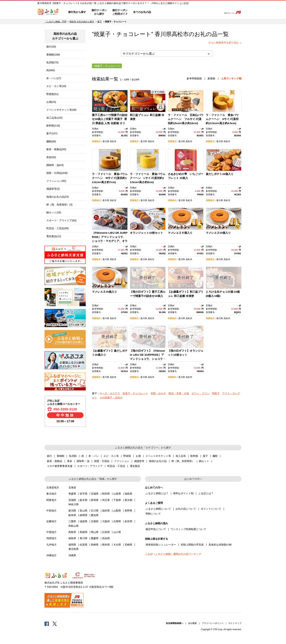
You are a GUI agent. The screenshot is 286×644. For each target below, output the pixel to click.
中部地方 (51, 511)
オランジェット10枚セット (146, 233)
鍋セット (204, 461)
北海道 (72, 487)
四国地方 (96, 141)
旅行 (49, 456)
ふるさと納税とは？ (157, 493)
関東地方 (51, 500)
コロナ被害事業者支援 (60, 466)
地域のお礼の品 (158, 461)
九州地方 (51, 545)
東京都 (128, 500)
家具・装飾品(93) (56, 149)
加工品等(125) (54, 118)
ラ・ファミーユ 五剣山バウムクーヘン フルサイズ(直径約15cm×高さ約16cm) (186, 119)
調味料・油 (83, 461)
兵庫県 (117, 521)
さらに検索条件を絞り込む (224, 43)
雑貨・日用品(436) (57, 173)
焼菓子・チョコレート (135, 393)
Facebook (47, 624)
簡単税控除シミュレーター (161, 545)
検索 (217, 12)
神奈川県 (74, 504)
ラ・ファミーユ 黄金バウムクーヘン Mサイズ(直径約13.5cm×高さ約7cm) (110, 178)
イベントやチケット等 (158, 456)
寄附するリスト (207, 12)
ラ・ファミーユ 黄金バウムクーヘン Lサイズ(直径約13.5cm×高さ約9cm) (148, 178)
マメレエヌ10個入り (218, 233)
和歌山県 (74, 526)
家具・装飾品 (55, 461)
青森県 (72, 494)
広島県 (106, 532)
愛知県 (95, 515)
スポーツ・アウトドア (90, 466)
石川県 (95, 511)
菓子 (100, 22)
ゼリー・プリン (200, 393)
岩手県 (84, 494)
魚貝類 (73, 456)
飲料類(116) (53, 126)
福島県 (128, 494)
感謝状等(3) (53, 189)
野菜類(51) (52, 94)
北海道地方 (53, 487)
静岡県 (84, 515)
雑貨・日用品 (102, 461)
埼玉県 (106, 500)
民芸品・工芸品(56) (58, 228)
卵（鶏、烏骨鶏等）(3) (59, 205)
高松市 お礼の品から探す (82, 22)
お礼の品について (186, 509)
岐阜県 (72, 515)
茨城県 (72, 500)
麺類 (215, 456)
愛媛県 (95, 538)
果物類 (61, 456)
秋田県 (106, 494)
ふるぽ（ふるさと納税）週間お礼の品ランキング (173, 554)
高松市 (180, 34)
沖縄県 (72, 555)
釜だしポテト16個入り (220, 174)
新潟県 (72, 511)
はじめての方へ (164, 12)
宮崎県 (128, 545)
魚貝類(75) (52, 62)
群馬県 (95, 500)
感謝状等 (139, 461)
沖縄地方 (51, 555)
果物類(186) (53, 55)
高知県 (106, 538)
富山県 (84, 511)
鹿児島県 (74, 549)
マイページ (195, 12)
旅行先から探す (77, 12)
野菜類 (127, 456)
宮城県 (95, 494)
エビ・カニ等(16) (56, 86)
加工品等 (181, 456)
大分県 (117, 545)
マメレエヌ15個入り (104, 292)
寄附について (153, 514)
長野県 (128, 511)
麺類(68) (51, 141)
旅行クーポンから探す (99, 12)
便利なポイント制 (183, 493)
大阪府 (106, 521)
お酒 (138, 456)
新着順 (211, 78)
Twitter (55, 624)
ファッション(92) (56, 181)
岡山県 (95, 532)
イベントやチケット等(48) (61, 110)
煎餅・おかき (158, 393)
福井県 (106, 511)
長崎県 (95, 545)
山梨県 (117, 511)
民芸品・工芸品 (116, 466)
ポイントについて (211, 509)
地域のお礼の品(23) (58, 197)
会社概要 (192, 623)
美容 (69, 461)
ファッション (122, 461)
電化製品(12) (54, 236)
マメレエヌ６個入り (180, 233)
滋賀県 (84, 521)
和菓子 (216, 393)
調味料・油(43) (55, 165)
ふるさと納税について (158, 509)
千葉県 (117, 500)
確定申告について (156, 529)
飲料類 (194, 456)
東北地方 (51, 494)
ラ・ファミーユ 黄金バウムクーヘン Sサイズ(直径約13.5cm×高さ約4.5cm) (222, 119)
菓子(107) (52, 133)
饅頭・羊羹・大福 (179, 393)
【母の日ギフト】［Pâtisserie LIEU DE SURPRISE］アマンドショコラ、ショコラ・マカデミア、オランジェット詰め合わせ (148, 359)
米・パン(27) (54, 78)
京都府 (95, 521)
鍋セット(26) (54, 212)
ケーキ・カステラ (110, 393)
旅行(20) (51, 47)
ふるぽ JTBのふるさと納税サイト (48, 12)
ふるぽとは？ (206, 493)
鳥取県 (72, 532)
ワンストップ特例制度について (188, 529)
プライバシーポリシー (213, 623)
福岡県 (72, 545)
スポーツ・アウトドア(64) (61, 220)
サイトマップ (235, 623)
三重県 (72, 521)
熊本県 (106, 545)
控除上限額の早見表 (192, 545)
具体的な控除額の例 (220, 545)
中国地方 (51, 532)
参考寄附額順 (194, 78)
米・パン (94, 456)
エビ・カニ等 (111, 456)
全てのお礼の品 (142, 12)
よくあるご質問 (181, 12)
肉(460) (51, 70)
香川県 (106, 141)
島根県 (84, 532)
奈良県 (128, 521)
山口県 (117, 532)
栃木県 (84, 500)
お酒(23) (51, 102)
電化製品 (135, 466)
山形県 (117, 494)
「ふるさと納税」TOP (55, 22)
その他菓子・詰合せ (111, 398)
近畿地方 (51, 521)
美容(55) (51, 157)
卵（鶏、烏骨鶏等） (183, 461)
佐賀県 (84, 545)
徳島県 (72, 538)
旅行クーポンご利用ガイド (120, 12)
